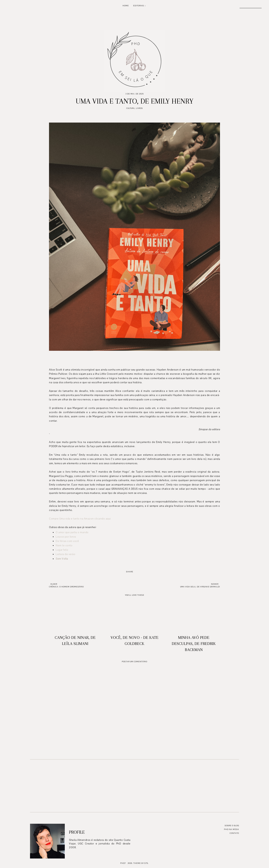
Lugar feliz (62, 550)
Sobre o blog (232, 826)
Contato (234, 833)
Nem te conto (64, 546)
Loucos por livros (66, 537)
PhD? (123, 863)
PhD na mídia (231, 829)
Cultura (131, 108)
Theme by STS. (141, 863)
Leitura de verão (65, 554)
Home (126, 6)
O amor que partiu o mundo (72, 532)
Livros (139, 108)
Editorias (139, 6)
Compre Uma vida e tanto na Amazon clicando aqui (80, 519)
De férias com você (67, 541)
